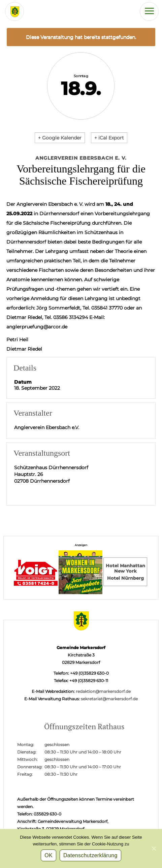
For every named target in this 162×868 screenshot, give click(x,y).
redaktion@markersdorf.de (103, 691)
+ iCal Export (109, 138)
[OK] (154, 848)
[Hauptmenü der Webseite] (149, 11)
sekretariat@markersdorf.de (109, 699)
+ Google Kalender (60, 138)
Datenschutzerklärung (90, 855)
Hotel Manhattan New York (125, 568)
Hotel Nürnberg (125, 578)
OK (48, 855)
